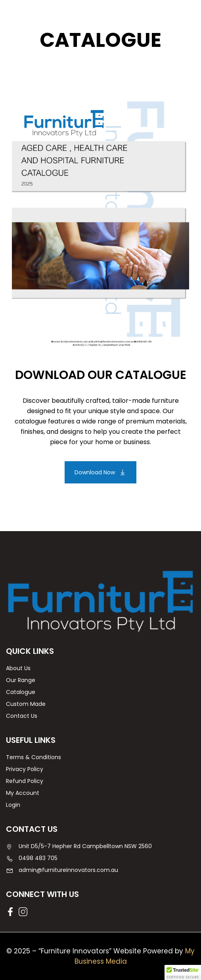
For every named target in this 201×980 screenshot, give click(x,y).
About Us (18, 668)
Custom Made (26, 704)
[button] (100, 472)
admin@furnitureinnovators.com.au (62, 870)
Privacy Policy (25, 769)
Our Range (21, 680)
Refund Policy (25, 781)
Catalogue (21, 692)
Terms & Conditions (33, 757)
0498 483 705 (32, 858)
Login (13, 805)
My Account (23, 793)
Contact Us (22, 716)
